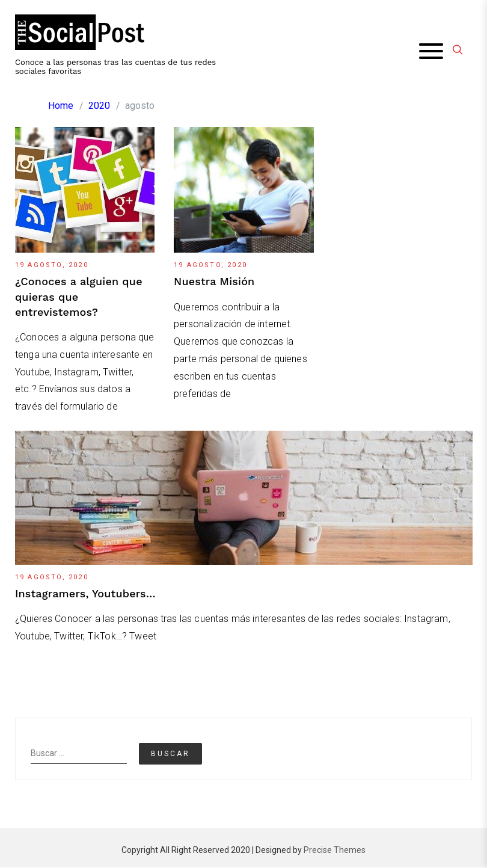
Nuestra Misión (214, 282)
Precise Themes (335, 851)
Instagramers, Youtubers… (85, 593)
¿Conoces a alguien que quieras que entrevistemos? (79, 297)
